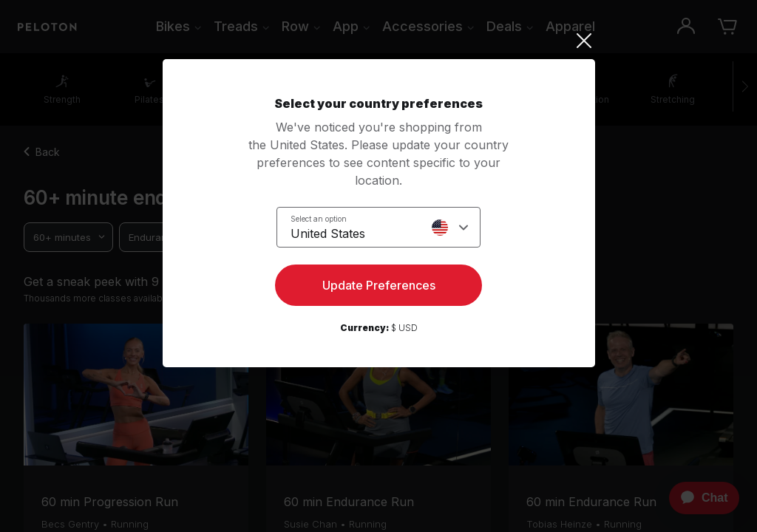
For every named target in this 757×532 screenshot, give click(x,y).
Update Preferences (379, 285)
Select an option (319, 219)
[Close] (379, 41)
